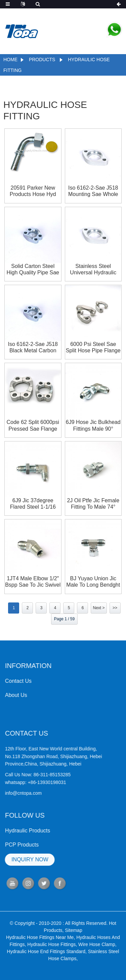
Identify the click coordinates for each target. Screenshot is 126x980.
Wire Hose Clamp (97, 959)
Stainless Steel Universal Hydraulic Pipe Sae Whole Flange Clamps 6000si (93, 269)
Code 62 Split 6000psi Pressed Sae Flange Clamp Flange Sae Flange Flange (33, 425)
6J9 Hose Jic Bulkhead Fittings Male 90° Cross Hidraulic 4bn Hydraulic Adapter (93, 425)
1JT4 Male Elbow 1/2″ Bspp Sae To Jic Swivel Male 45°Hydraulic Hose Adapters (33, 582)
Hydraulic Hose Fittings (51, 959)
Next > (99, 608)
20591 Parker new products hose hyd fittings (33, 191)
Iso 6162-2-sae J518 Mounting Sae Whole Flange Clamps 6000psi (93, 191)
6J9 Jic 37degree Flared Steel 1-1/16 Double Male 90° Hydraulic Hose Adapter (33, 504)
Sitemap (73, 945)
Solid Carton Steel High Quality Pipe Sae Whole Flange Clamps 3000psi (33, 269)
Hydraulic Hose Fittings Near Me (40, 952)
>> (115, 608)
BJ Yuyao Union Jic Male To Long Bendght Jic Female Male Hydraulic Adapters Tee (93, 582)
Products (42, 60)
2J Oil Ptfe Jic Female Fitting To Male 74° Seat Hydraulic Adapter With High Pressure (93, 504)
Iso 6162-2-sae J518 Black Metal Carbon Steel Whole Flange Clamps (33, 347)
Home (10, 60)
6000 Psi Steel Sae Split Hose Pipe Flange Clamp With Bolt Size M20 (93, 347)
